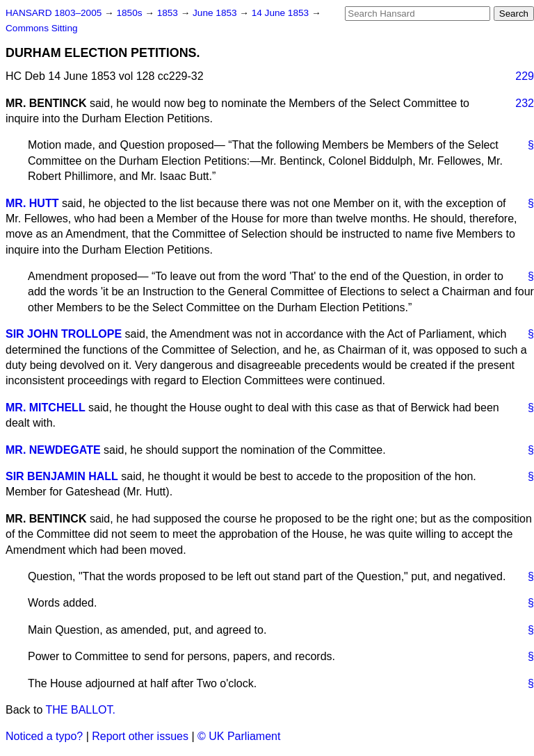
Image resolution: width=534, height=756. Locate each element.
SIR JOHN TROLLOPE (64, 334)
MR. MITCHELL (46, 408)
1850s (130, 13)
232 (525, 103)
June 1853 (216, 13)
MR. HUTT (32, 203)
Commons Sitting (42, 28)
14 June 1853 (282, 13)
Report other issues (140, 736)
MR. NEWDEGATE (53, 450)
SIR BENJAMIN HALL (62, 476)
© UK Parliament (239, 736)
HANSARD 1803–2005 (54, 13)
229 (525, 76)
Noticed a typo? (44, 736)
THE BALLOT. (81, 710)
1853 (169, 13)
